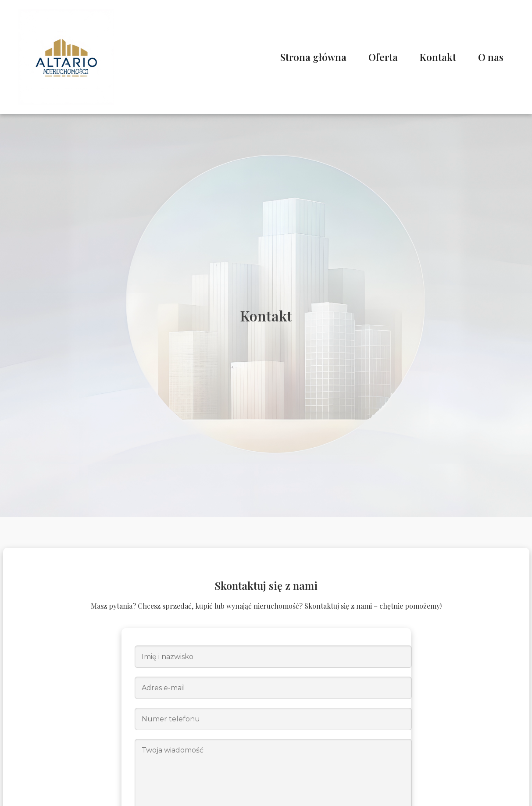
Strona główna (313, 57)
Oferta (383, 57)
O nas (491, 57)
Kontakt (438, 57)
